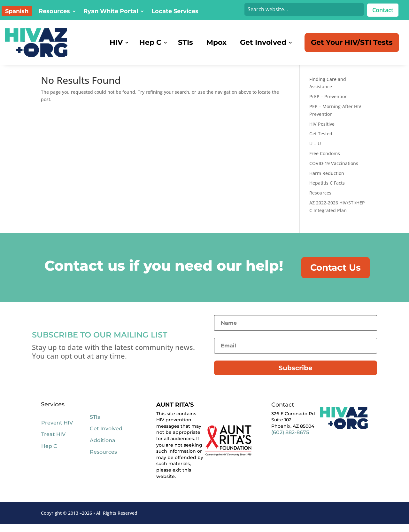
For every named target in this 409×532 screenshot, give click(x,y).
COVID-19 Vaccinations (334, 172)
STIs (95, 425)
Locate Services (175, 12)
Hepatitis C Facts (327, 191)
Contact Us (336, 276)
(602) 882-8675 (290, 441)
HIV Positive (322, 132)
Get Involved (106, 437)
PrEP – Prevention (328, 105)
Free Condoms (325, 162)
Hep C (49, 454)
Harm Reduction (327, 182)
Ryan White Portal (111, 12)
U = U (315, 152)
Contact (383, 10)
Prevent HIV (57, 431)
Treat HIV (53, 443)
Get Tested (321, 142)
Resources (54, 12)
